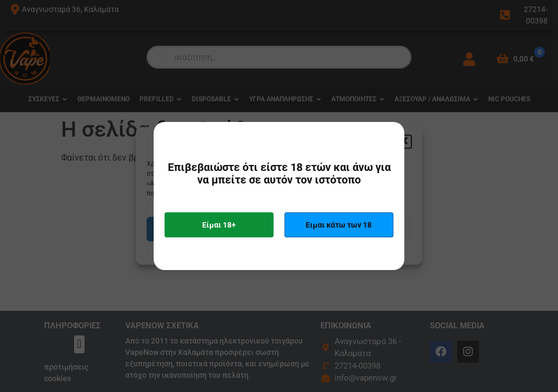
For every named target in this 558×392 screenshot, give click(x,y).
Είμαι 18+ (219, 225)
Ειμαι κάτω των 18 (339, 225)
